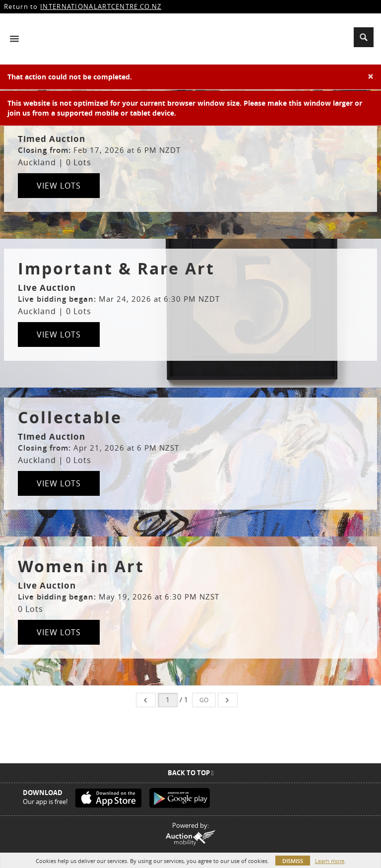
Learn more (330, 861)
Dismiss (293, 861)
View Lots (59, 186)
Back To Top (191, 773)
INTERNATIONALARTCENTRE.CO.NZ (101, 6)
